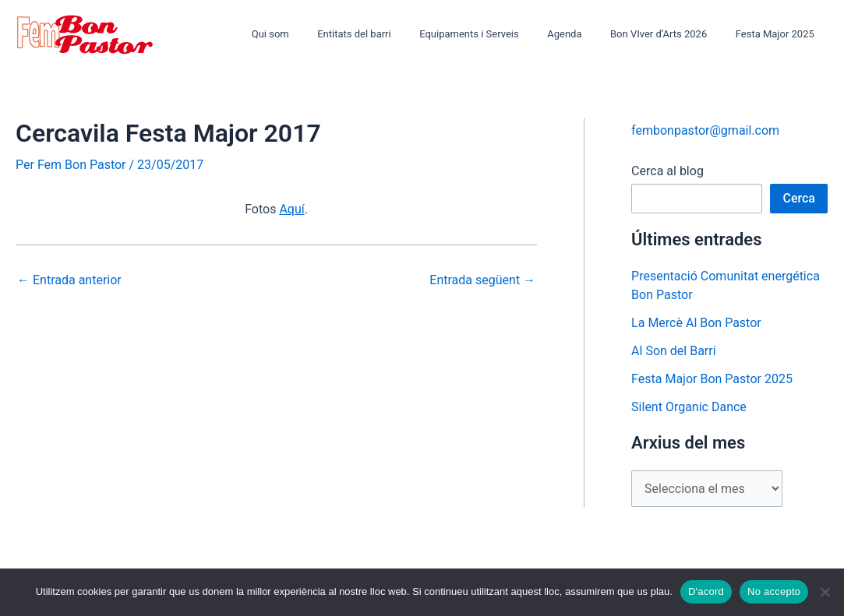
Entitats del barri (390, 34)
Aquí (291, 209)
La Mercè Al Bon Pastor (696, 323)
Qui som (315, 34)
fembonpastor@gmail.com (705, 130)
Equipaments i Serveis (498, 34)
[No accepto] (825, 592)
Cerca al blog (667, 171)
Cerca (799, 198)
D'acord (706, 591)
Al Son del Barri (674, 351)
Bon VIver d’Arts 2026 (671, 34)
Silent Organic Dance (689, 407)
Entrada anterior (69, 280)
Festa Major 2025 (779, 34)
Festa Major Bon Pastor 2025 (712, 379)
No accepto (774, 591)
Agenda (584, 34)
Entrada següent (482, 280)
